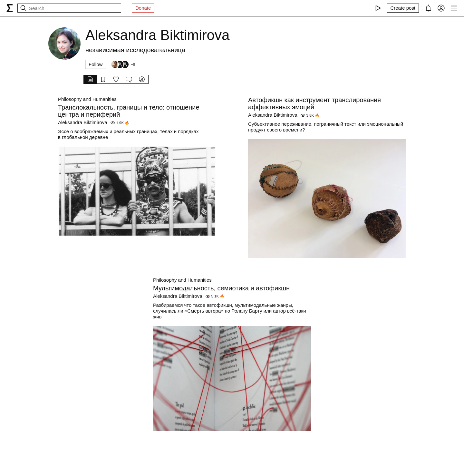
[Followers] (123, 64)
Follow (96, 64)
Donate (143, 8)
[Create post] (403, 8)
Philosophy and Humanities (87, 99)
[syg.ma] (10, 8)
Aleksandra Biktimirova (83, 122)
